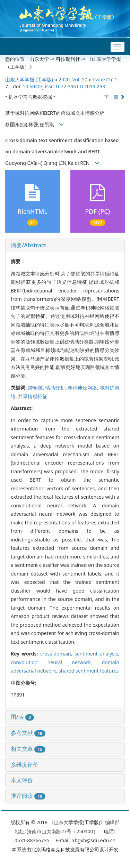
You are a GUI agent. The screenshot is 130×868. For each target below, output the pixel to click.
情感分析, (57, 388)
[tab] (65, 246)
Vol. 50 (80, 79)
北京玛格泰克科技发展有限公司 (65, 849)
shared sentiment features (89, 671)
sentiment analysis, (97, 654)
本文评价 (22, 780)
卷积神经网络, (84, 388)
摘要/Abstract (28, 245)
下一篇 (114, 97)
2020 (64, 79)
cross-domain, (57, 654)
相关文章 (28, 749)
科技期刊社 (68, 59)
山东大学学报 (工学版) (29, 79)
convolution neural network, (56, 662)
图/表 (22, 717)
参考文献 (28, 733)
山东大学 (39, 59)
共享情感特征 (33, 396)
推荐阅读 (28, 796)
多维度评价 (25, 765)
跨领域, (37, 388)
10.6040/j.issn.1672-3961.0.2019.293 (64, 86)
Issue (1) (102, 79)
